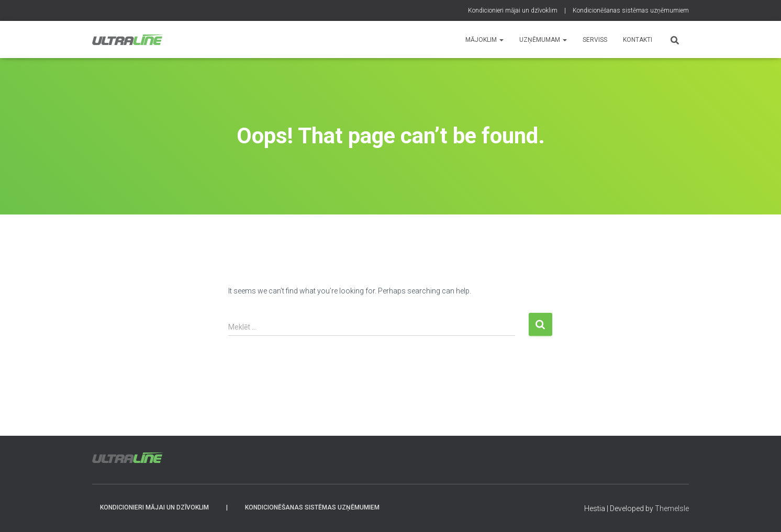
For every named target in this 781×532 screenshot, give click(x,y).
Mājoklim (484, 40)
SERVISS (595, 40)
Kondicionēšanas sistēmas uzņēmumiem (631, 10)
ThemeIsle (672, 508)
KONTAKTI (638, 40)
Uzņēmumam (543, 40)
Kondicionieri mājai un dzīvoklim (513, 10)
